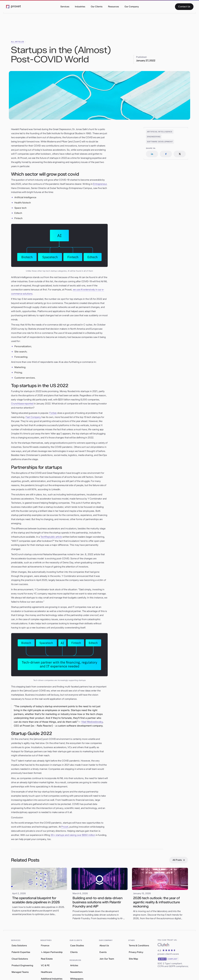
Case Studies (77, 946)
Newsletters (76, 972)
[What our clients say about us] (163, 945)
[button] (65, 7)
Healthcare (47, 972)
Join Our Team (107, 959)
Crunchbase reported (22, 404)
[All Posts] (179, 860)
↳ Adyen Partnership (52, 952)
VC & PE (45, 965)
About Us (104, 946)
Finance (45, 946)
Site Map (133, 959)
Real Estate (47, 959)
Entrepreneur (100, 184)
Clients (74, 952)
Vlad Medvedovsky (92, 722)
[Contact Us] (184, 7)
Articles (74, 965)
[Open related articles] (160, 132)
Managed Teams (20, 972)
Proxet (65, 827)
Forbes (53, 413)
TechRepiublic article (51, 537)
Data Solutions (19, 946)
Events (103, 952)
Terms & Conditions (139, 946)
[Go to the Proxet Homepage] (14, 7)
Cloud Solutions (20, 959)
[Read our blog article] (39, 892)
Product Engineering (22, 965)
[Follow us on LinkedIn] (152, 154)
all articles (18, 42)
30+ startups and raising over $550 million (73, 835)
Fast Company (33, 417)
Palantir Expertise (21, 952)
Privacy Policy (136, 952)
